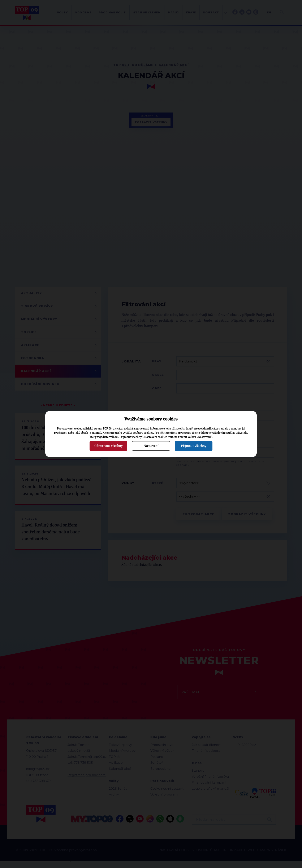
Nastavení (151, 446)
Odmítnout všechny (109, 446)
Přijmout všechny (194, 446)
